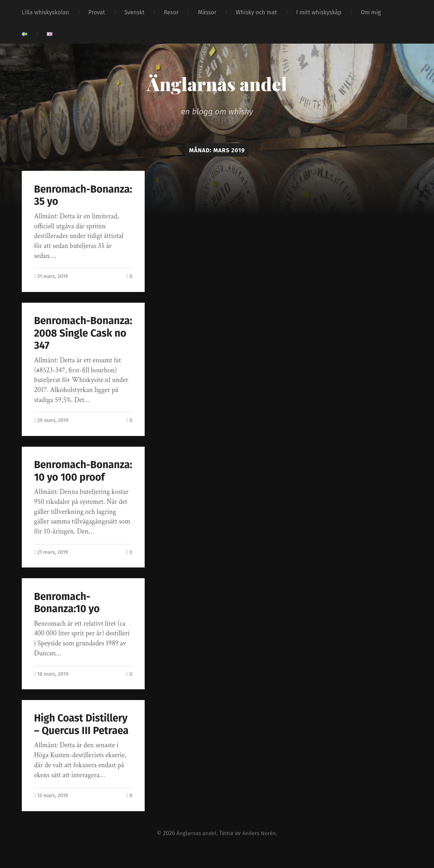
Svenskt (134, 12)
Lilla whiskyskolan (46, 12)
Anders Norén (260, 845)
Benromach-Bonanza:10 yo (67, 615)
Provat (97, 12)
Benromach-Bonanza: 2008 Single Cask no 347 (77, 333)
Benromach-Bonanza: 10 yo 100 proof (78, 477)
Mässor (207, 12)
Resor (171, 12)
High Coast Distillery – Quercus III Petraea (82, 737)
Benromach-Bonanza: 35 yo (69, 195)
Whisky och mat (256, 12)
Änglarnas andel (217, 83)
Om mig (371, 12)
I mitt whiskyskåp (319, 12)
